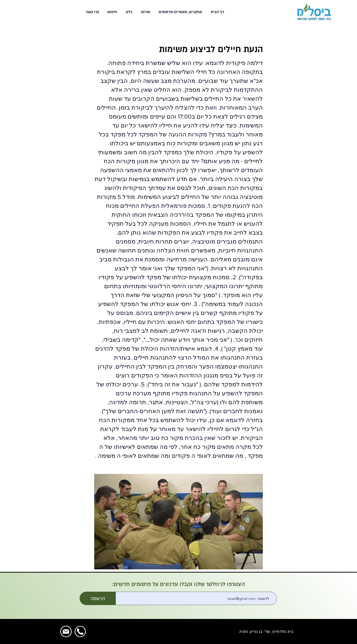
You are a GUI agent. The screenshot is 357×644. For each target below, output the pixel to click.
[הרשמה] (98, 598)
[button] (180, 12)
